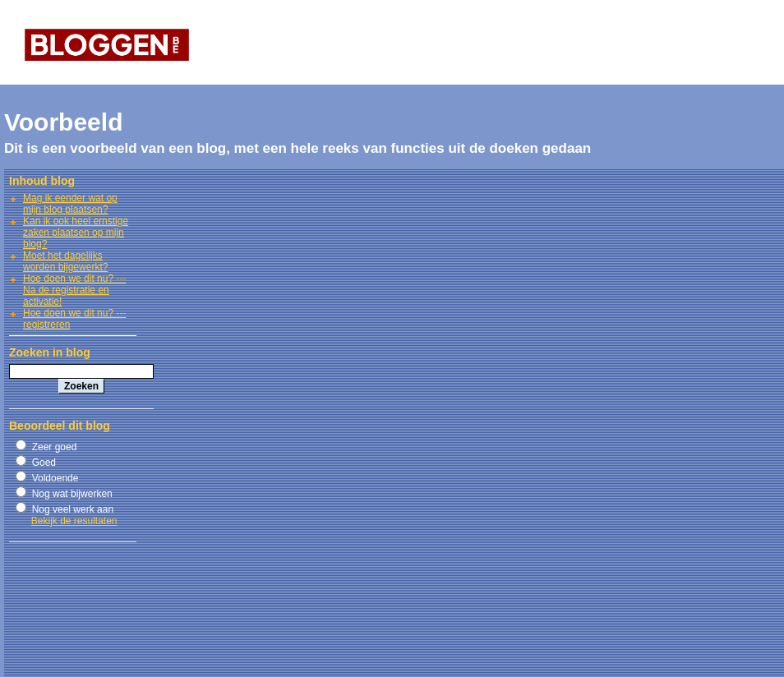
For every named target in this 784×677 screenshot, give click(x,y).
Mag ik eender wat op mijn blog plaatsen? (70, 204)
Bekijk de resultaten (74, 521)
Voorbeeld (63, 122)
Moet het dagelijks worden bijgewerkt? (65, 261)
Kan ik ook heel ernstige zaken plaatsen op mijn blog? (76, 233)
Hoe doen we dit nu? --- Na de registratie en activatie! (74, 290)
